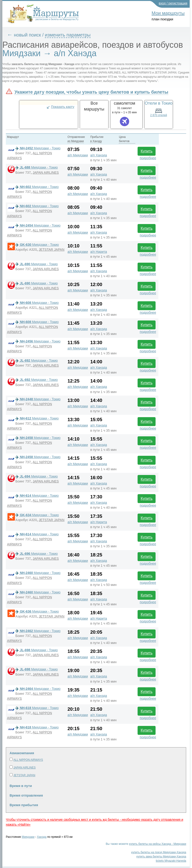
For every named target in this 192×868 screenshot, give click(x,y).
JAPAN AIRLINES (46, 173)
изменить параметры (68, 35)
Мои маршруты (168, 13)
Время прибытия (24, 805)
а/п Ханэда (99, 155)
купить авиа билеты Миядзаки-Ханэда (161, 857)
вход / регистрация (173, 3)
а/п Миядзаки (78, 155)
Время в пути (21, 786)
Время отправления (26, 795)
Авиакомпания (22, 753)
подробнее (148, 158)
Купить (147, 151)
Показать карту (63, 107)
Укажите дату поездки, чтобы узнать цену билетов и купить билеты (91, 92)
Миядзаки (28, 837)
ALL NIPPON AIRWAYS (28, 760)
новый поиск (28, 35)
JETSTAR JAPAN (51, 250)
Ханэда (42, 837)
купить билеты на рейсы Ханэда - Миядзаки (158, 844)
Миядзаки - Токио (38, 148)
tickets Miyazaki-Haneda (171, 861)
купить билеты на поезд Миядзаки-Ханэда (159, 852)
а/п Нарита (98, 252)
